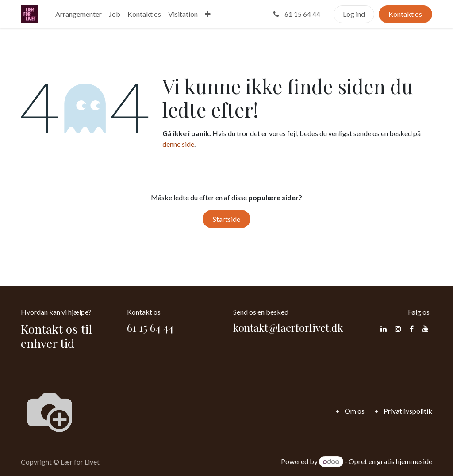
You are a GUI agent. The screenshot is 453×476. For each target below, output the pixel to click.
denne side (178, 144)
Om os (355, 411)
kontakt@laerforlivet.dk (288, 328)
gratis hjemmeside (405, 461)
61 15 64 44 (296, 14)
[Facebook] (412, 329)
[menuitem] (79, 14)
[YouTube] (426, 329)
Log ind (354, 14)
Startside (226, 219)
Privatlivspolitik (408, 411)
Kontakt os (405, 14)
